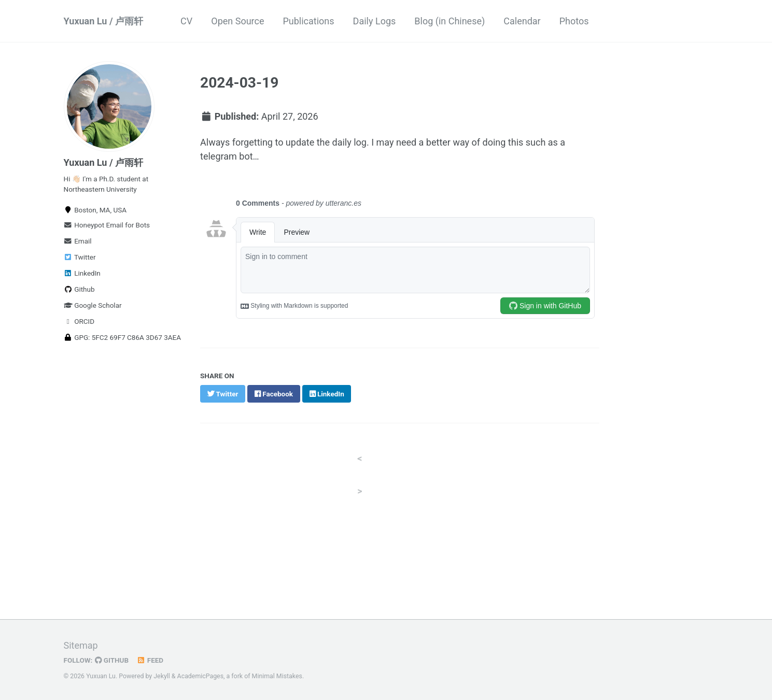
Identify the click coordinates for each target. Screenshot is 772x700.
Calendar (522, 21)
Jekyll (162, 676)
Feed (150, 660)
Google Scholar (93, 305)
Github (79, 289)
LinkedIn (82, 273)
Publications (308, 21)
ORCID (79, 321)
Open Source (237, 21)
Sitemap (81, 645)
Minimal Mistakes (277, 676)
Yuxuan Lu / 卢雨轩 (104, 21)
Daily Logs (375, 21)
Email (78, 241)
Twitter (80, 257)
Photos (574, 21)
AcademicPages (200, 676)
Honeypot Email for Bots (107, 225)
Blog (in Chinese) (450, 21)
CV (186, 21)
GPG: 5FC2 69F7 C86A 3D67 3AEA (113, 337)
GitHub (112, 660)
